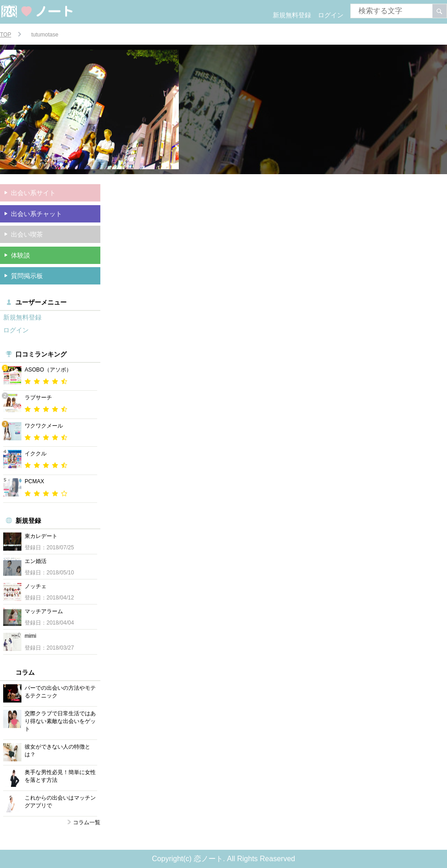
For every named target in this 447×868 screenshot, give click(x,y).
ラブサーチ (38, 398)
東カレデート (41, 536)
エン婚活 (36, 561)
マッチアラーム (44, 611)
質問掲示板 (27, 276)
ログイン (331, 15)
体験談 (21, 255)
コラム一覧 (87, 822)
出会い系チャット (36, 214)
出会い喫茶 (27, 234)
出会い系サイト (33, 193)
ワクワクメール (44, 426)
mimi (30, 636)
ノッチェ (36, 586)
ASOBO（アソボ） (48, 370)
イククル (36, 454)
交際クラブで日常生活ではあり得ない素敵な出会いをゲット (60, 721)
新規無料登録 (292, 15)
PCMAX (34, 481)
